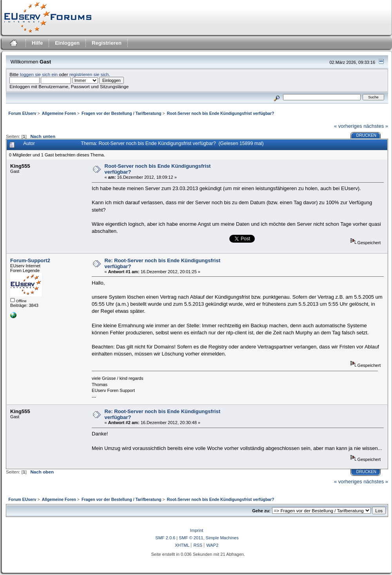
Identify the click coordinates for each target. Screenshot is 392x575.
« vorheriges (348, 126)
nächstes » (376, 126)
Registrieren (107, 43)
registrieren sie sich (89, 74)
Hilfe (37, 43)
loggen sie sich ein (39, 74)
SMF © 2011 (191, 538)
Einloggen (67, 43)
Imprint (197, 530)
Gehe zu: (261, 511)
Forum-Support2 (30, 260)
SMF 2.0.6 (165, 538)
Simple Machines (222, 538)
